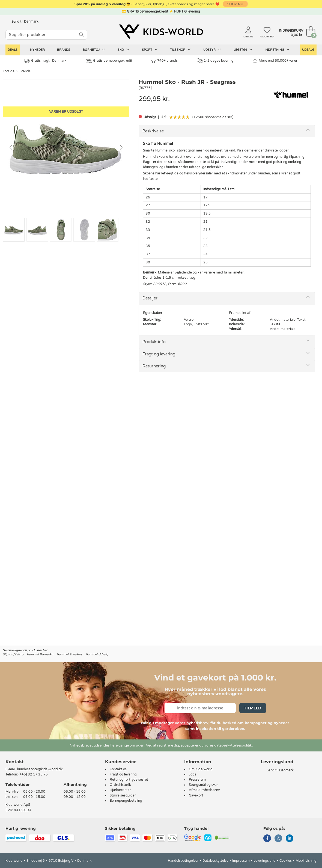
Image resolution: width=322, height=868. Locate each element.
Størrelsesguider (123, 795)
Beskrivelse (153, 131)
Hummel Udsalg (97, 654)
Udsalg (308, 50)
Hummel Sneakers (69, 654)
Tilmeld (253, 708)
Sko (123, 50)
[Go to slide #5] (108, 230)
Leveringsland (265, 861)
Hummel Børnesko (40, 654)
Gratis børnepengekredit (109, 61)
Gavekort (196, 795)
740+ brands (164, 61)
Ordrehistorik (120, 785)
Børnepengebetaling (126, 801)
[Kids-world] (161, 32)
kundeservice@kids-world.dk (40, 769)
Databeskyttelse (215, 861)
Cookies (286, 861)
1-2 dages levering (215, 61)
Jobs (193, 774)
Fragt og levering (159, 354)
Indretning (277, 50)
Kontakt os (118, 769)
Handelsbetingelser (183, 861)
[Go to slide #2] (37, 230)
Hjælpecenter (120, 790)
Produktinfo (154, 342)
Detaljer (150, 298)
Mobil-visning (306, 861)
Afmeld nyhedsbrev (204, 790)
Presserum (197, 780)
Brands (64, 50)
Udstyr (212, 50)
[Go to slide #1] (14, 230)
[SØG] (81, 35)
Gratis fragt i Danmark (46, 61)
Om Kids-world (201, 769)
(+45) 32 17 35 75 (33, 774)
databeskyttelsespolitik (233, 745)
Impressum (241, 861)
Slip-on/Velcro (13, 654)
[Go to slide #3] (61, 230)
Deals (13, 50)
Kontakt (15, 762)
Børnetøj (94, 50)
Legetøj (243, 50)
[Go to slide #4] (84, 230)
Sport (150, 50)
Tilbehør (180, 50)
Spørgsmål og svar (203, 785)
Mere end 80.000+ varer (275, 61)
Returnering (154, 366)
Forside (9, 71)
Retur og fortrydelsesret (129, 780)
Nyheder (37, 50)
